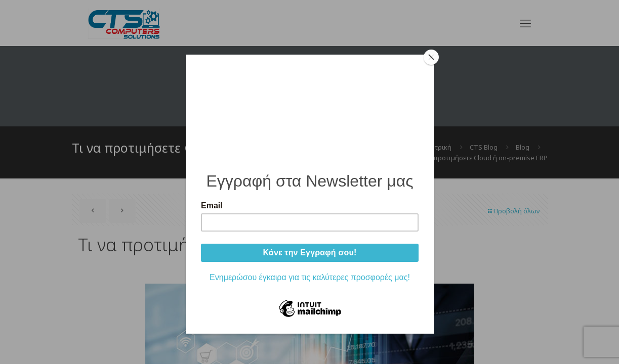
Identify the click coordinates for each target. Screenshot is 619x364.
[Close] (431, 57)
